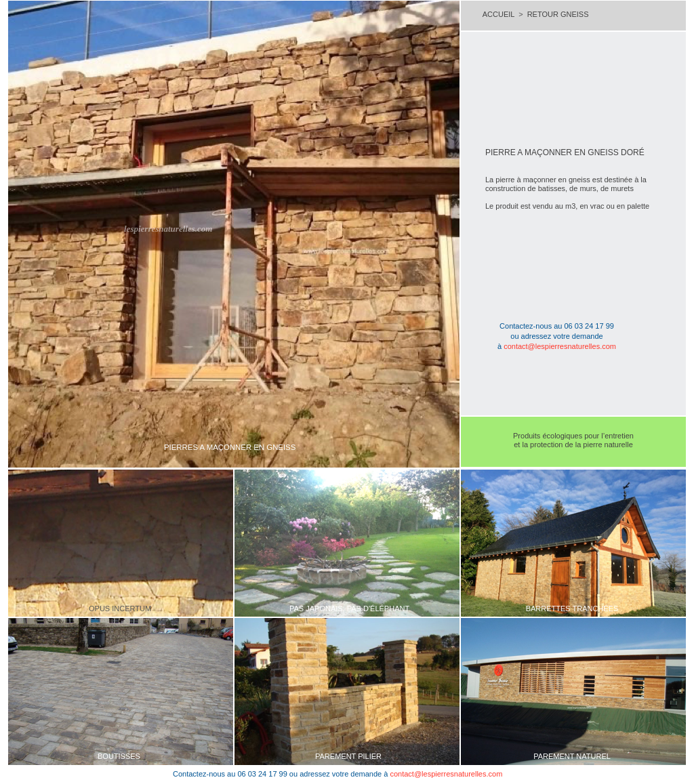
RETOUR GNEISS (558, 14)
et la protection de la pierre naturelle (573, 445)
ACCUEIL (498, 14)
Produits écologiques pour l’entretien (573, 436)
